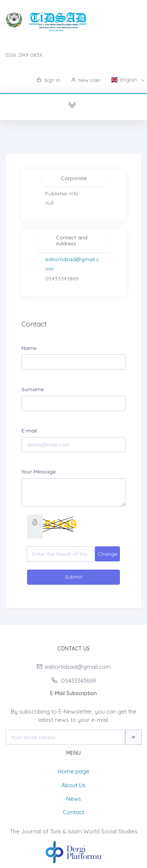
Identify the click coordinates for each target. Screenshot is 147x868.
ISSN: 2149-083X (24, 55)
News (74, 799)
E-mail (29, 431)
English (125, 80)
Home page (73, 771)
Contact (73, 812)
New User (86, 80)
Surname (33, 389)
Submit (73, 577)
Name (29, 348)
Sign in (48, 80)
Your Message (39, 472)
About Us (73, 785)
